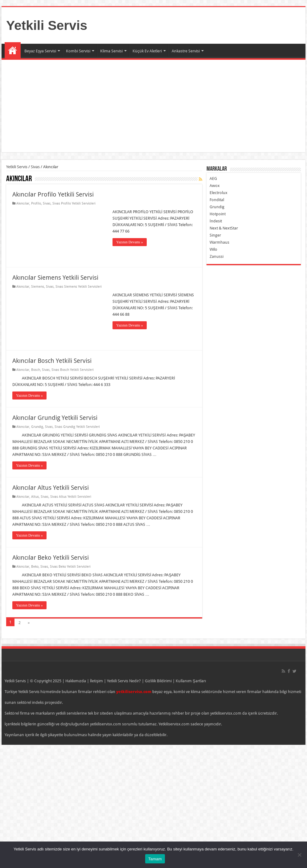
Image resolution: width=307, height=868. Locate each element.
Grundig (37, 427)
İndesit (216, 221)
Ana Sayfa (13, 50)
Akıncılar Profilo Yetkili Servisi (53, 194)
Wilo (213, 249)
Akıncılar (23, 203)
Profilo (36, 203)
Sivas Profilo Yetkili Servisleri (74, 203)
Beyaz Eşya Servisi (40, 51)
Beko (35, 567)
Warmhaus (219, 242)
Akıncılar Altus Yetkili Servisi (51, 488)
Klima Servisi (111, 51)
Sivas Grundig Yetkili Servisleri (77, 427)
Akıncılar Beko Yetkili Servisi (51, 558)
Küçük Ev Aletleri (147, 51)
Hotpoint (218, 214)
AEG (213, 178)
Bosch (36, 370)
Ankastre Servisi (186, 51)
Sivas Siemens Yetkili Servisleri (79, 287)
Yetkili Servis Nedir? (124, 681)
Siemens (38, 287)
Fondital (217, 200)
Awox (215, 186)
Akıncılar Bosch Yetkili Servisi (52, 361)
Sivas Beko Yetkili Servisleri (70, 567)
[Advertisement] (153, 106)
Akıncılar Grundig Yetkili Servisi (55, 418)
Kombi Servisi (78, 51)
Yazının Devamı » (130, 242)
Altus (35, 497)
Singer (215, 235)
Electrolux (219, 193)
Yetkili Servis (47, 25)
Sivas (35, 167)
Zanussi (217, 256)
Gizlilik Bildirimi (158, 681)
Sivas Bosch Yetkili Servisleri (73, 370)
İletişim (96, 681)
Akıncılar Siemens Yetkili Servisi (55, 278)
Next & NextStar (224, 228)
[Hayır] (299, 855)
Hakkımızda (76, 681)
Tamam (155, 859)
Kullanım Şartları (191, 681)
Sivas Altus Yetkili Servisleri (71, 497)
